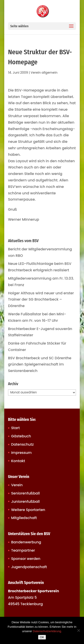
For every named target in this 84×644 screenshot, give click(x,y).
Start (16, 428)
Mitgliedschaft (24, 518)
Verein (17, 485)
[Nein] (78, 630)
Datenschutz (23, 444)
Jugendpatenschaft (29, 567)
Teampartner (23, 550)
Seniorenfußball (26, 493)
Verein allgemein (44, 73)
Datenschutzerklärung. (47, 631)
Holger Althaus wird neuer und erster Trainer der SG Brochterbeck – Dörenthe (41, 300)
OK (42, 637)
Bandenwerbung (26, 542)
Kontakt (18, 461)
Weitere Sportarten (28, 510)
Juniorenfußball (26, 502)
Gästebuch (21, 436)
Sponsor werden (26, 559)
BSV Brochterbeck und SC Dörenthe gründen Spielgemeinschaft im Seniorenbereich (40, 365)
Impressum (22, 453)
